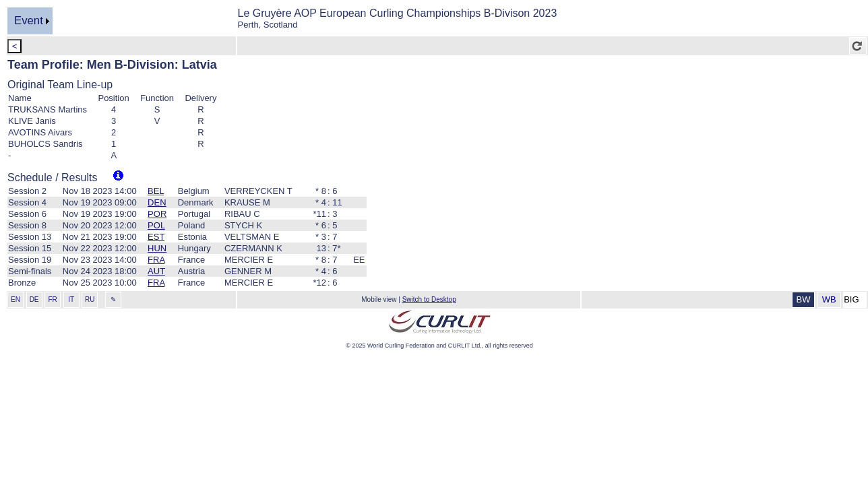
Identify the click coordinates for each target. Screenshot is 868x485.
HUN (157, 248)
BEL (156, 191)
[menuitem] (30, 21)
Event (29, 21)
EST (156, 237)
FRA (156, 260)
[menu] (30, 21)
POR (157, 214)
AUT (156, 271)
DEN (157, 202)
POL (156, 225)
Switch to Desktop (429, 299)
